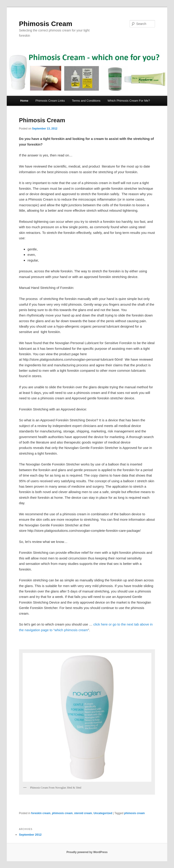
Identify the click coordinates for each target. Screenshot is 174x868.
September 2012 (30, 835)
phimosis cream (62, 813)
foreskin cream (41, 813)
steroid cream (83, 813)
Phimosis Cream (46, 24)
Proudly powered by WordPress (87, 852)
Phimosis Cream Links (50, 101)
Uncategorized (103, 813)
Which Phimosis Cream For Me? (129, 101)
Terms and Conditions (86, 101)
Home (24, 101)
